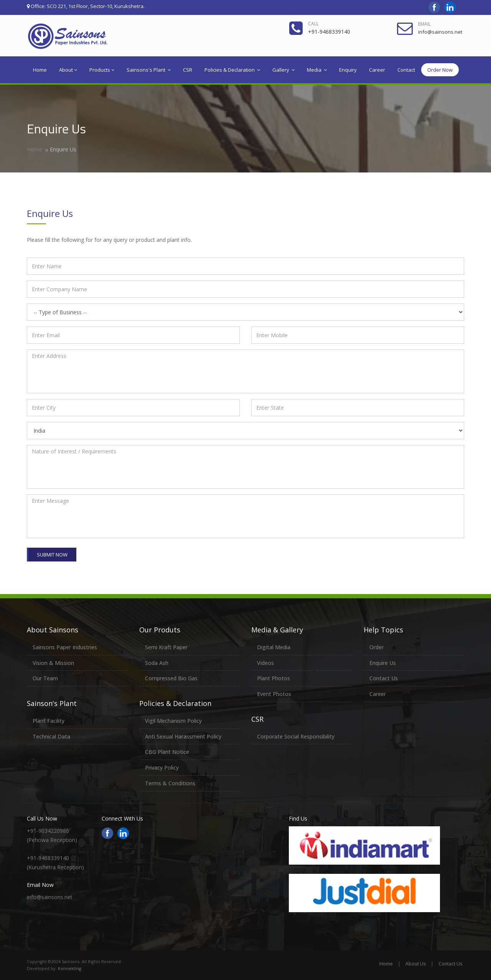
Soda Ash (157, 663)
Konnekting (70, 968)
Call (313, 24)
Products (102, 70)
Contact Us (384, 678)
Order (376, 647)
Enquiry (348, 70)
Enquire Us (383, 663)
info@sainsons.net (440, 32)
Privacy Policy (162, 767)
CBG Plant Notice (167, 752)
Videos (265, 663)
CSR (188, 70)
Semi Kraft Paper (166, 647)
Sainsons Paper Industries (65, 647)
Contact (406, 70)
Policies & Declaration (232, 70)
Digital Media (274, 647)
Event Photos (274, 694)
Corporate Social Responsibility (296, 736)
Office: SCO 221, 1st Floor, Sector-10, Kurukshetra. (86, 6)
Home (40, 70)
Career (377, 70)
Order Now (440, 70)
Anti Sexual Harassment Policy (183, 736)
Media (317, 70)
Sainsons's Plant (149, 70)
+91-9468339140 (329, 32)
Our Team (45, 678)
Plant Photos (274, 678)
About (68, 70)
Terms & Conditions (170, 783)
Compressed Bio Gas (171, 678)
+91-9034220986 (48, 831)
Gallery (283, 70)
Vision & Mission (53, 663)
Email (424, 24)
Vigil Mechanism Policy (173, 721)
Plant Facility (49, 721)
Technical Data (51, 736)
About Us (416, 964)
